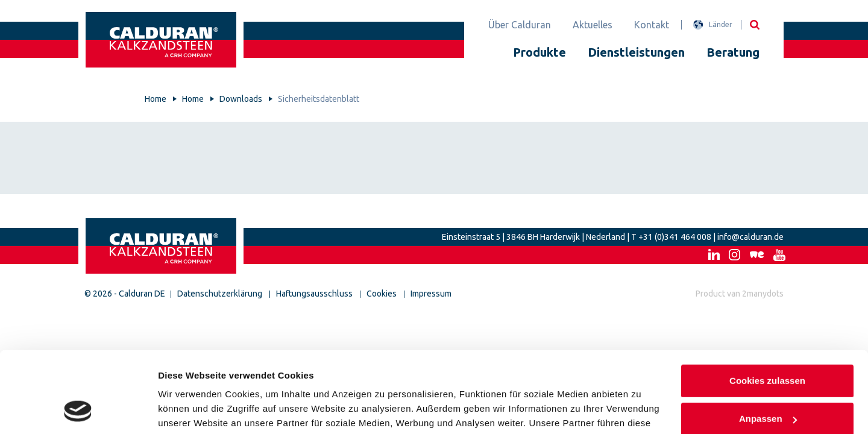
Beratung (733, 52)
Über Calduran (520, 25)
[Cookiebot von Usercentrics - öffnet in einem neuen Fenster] (78, 410)
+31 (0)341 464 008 (675, 237)
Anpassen (768, 344)
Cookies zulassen (767, 306)
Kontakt (652, 25)
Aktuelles (593, 25)
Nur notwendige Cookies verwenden (767, 390)
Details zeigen (188, 410)
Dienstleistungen (636, 52)
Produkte (539, 52)
